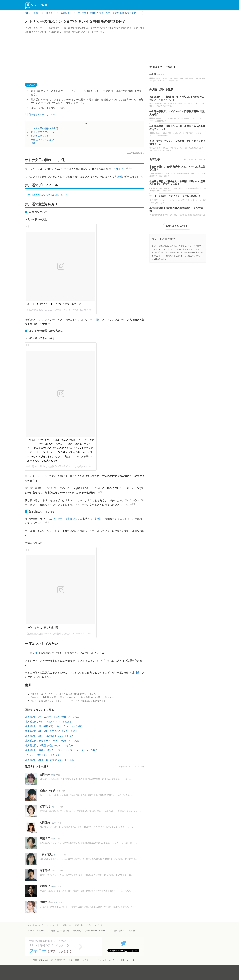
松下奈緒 (45, 806)
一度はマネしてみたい (42, 140)
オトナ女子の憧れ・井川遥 (45, 128)
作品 (89, 925)
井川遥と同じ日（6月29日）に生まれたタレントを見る (54, 726)
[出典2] (100, 492)
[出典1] (129, 168)
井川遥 (120, 169)
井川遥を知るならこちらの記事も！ (48, 195)
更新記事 (79, 925)
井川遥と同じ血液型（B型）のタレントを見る (49, 745)
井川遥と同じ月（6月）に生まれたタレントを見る (51, 731)
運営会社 (133, 931)
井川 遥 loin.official (36, 466)
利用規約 (77, 931)
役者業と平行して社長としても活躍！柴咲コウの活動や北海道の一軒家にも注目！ (177, 183)
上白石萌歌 (46, 854)
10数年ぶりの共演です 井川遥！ (44, 627)
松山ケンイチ (47, 791)
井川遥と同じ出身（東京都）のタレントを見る (49, 736)
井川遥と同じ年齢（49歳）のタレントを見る (48, 722)
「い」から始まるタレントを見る (42, 755)
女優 (53, 775)
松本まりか (46, 902)
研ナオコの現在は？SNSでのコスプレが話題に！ (175, 196)
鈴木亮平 (45, 870)
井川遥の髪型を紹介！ (42, 136)
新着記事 (67, 925)
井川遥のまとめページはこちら (40, 115)
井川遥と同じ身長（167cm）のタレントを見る (49, 760)
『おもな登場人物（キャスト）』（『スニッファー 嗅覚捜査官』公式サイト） (68, 701)
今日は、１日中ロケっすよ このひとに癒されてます (54, 304)
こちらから (162, 259)
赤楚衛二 (45, 838)
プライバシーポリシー (95, 931)
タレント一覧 (53, 925)
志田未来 (45, 775)
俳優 (58, 791)
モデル (54, 823)
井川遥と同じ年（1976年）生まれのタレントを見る (52, 717)
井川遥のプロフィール (42, 132)
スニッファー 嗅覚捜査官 (63, 519)
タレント (55, 807)
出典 (33, 143)
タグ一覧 (99, 925)
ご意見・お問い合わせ (59, 931)
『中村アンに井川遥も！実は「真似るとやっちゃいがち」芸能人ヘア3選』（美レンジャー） (75, 697)
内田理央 (45, 822)
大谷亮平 (45, 886)
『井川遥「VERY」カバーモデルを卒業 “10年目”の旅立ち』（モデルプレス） (67, 694)
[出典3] (48, 522)
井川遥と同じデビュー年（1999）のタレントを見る (52, 741)
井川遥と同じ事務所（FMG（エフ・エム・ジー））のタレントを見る (61, 750)
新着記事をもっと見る (177, 226)
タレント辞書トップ (34, 925)
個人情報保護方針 (117, 931)
